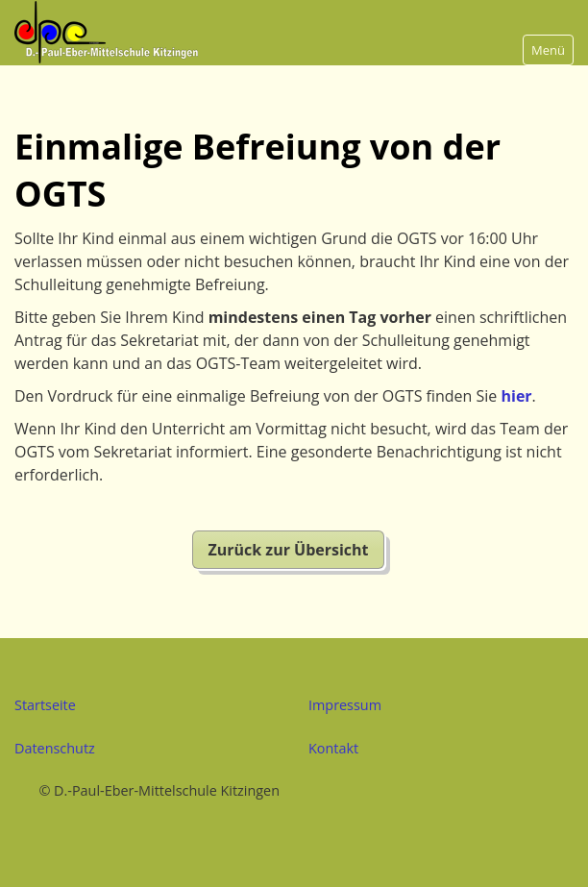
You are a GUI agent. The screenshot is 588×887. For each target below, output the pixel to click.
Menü (548, 50)
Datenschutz (55, 748)
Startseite (45, 705)
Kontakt (333, 748)
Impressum (345, 705)
